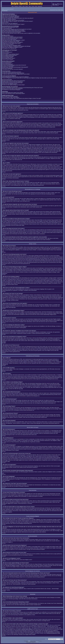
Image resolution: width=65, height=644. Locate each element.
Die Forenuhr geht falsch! (7, 28)
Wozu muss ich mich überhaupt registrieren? (11, 16)
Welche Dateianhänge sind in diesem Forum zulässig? (13, 93)
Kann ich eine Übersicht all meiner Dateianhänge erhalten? (13, 94)
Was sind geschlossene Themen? (9, 58)
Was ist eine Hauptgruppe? (7, 68)
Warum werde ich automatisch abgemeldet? (11, 17)
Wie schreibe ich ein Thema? (8, 36)
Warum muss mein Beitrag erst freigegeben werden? (12, 47)
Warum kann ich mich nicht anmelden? (10, 15)
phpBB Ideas (5, 621)
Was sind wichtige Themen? (8, 57)
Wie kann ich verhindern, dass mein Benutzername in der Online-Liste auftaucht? (18, 18)
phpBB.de (29, 615)
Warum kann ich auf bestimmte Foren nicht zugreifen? (13, 42)
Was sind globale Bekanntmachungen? (10, 55)
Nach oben (4, 111)
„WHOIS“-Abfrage (37, 627)
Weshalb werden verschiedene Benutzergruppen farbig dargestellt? (15, 67)
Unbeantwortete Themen (54, 10)
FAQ (54, 5)
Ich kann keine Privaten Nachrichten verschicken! (12, 72)
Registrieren (60, 4)
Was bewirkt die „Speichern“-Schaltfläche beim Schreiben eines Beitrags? (16, 46)
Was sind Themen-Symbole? (8, 59)
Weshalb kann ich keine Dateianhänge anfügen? (11, 43)
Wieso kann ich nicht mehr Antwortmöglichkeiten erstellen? (13, 40)
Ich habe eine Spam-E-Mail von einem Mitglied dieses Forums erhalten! (16, 74)
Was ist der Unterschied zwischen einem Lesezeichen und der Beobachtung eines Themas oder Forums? (22, 88)
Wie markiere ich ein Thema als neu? (9, 48)
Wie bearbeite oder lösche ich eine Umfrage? (11, 41)
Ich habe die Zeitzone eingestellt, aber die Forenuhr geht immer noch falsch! (17, 29)
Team (30, 6)
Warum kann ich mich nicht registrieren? (10, 23)
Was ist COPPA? (5, 22)
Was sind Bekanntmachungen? (8, 56)
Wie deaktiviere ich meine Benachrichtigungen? (11, 90)
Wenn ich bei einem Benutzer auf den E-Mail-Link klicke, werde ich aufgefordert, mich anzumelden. (21, 33)
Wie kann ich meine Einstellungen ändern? (10, 27)
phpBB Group (32, 612)
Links (23, 6)
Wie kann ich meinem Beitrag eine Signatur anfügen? (12, 38)
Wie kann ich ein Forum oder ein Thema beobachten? (12, 89)
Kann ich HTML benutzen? (7, 52)
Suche (57, 5)
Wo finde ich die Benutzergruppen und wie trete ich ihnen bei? (14, 65)
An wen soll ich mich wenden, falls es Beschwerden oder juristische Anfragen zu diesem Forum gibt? (22, 98)
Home (26, 6)
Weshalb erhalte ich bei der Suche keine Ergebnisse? (12, 82)
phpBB (29, 641)
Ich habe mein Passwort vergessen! (9, 19)
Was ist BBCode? (6, 51)
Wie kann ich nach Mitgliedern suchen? (10, 84)
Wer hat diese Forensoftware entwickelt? (10, 96)
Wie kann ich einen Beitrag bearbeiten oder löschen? (12, 37)
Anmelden (55, 4)
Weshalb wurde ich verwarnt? (8, 44)
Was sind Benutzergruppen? (8, 64)
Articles (20, 6)
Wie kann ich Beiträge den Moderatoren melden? (12, 45)
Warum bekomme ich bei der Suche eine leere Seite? (12, 83)
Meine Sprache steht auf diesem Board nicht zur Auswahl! (13, 30)
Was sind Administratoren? (7, 62)
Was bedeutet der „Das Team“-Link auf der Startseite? (13, 69)
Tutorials (16, 6)
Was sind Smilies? (6, 53)
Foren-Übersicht (5, 11)
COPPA (13, 146)
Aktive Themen (61, 10)
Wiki (36, 6)
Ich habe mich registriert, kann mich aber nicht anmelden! (13, 20)
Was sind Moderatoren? (7, 63)
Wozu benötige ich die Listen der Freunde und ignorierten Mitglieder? (15, 77)
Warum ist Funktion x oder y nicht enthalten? (11, 97)
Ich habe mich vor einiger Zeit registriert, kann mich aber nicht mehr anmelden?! (18, 21)
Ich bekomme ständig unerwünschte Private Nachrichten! (13, 73)
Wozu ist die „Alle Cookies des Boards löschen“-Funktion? (13, 24)
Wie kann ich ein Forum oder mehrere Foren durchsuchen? (14, 81)
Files (12, 6)
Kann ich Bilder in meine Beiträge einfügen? (11, 54)
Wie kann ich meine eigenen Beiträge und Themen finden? (13, 85)
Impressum (40, 6)
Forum (33, 6)
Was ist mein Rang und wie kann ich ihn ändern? (12, 32)
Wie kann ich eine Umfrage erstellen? (9, 39)
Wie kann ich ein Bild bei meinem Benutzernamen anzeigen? (14, 31)
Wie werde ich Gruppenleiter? (8, 66)
